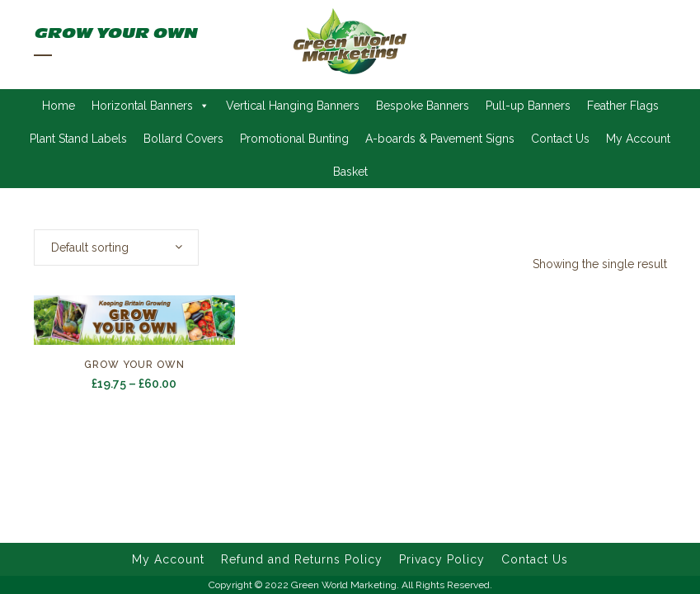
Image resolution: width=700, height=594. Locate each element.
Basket (350, 172)
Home (59, 106)
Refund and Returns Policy (302, 559)
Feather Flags (623, 106)
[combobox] (116, 247)
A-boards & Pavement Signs (440, 139)
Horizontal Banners (150, 106)
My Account (638, 139)
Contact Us (560, 139)
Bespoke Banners (423, 106)
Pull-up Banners (528, 106)
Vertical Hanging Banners (293, 106)
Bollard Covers (183, 139)
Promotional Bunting (294, 139)
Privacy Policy (442, 559)
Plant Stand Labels (78, 139)
